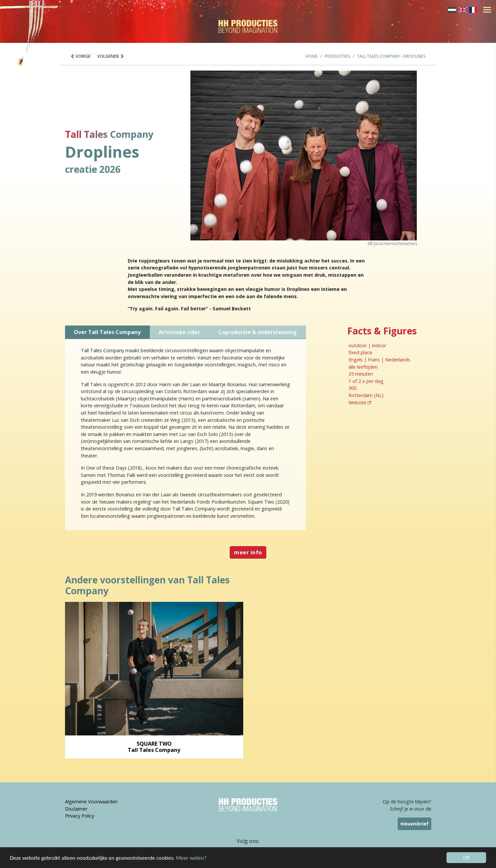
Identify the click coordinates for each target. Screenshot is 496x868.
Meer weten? (191, 858)
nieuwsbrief (414, 824)
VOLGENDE (111, 56)
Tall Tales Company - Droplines (391, 56)
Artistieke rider (179, 332)
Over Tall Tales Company (107, 332)
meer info (248, 552)
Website (360, 403)
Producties (337, 56)
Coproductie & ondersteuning (257, 332)
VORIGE (81, 56)
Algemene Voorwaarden (91, 802)
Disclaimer (76, 809)
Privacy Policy (80, 816)
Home (312, 56)
